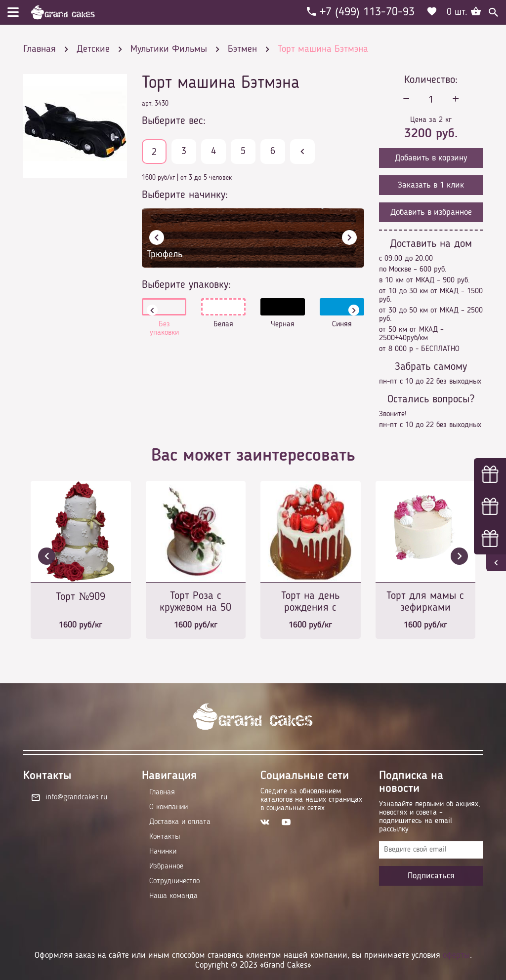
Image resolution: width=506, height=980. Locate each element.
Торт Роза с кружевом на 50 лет (195, 603)
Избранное (166, 866)
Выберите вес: (174, 121)
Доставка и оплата (180, 822)
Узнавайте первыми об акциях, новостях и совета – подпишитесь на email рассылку (430, 817)
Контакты (165, 837)
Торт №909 (81, 597)
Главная (162, 792)
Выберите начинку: (185, 195)
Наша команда (173, 896)
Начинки (163, 852)
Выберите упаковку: (186, 285)
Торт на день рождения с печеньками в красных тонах (310, 603)
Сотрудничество (174, 881)
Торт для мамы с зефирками (425, 602)
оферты (456, 955)
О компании (169, 807)
